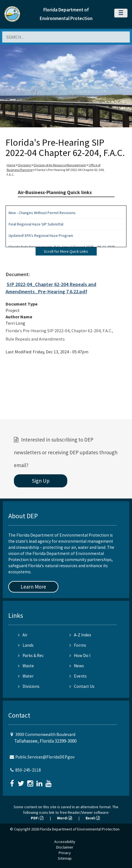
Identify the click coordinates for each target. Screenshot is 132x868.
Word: (64, 818)
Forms (78, 645)
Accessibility (65, 842)
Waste (26, 666)
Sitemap (65, 858)
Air (23, 635)
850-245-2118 (28, 770)
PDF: (37, 818)
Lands (26, 645)
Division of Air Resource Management (60, 165)
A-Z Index (80, 635)
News (77, 666)
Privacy (65, 853)
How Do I (80, 655)
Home (11, 165)
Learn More (33, 587)
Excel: (93, 818)
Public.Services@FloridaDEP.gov (45, 757)
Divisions (24, 165)
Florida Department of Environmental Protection (80, 829)
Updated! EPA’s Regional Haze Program (41, 235)
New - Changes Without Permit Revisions (42, 213)
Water (26, 676)
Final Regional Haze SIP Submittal (36, 224)
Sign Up (41, 481)
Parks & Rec (31, 655)
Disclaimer (65, 847)
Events (78, 676)
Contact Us (82, 686)
